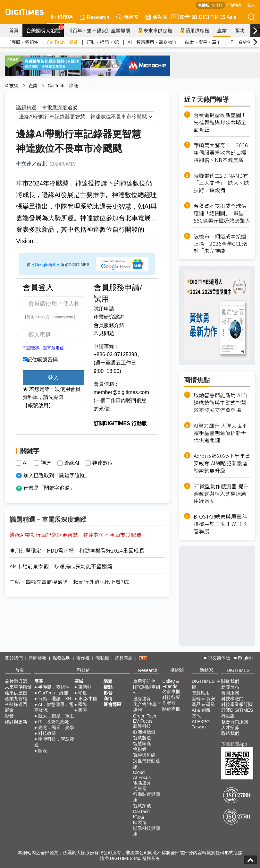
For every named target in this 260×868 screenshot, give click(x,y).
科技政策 (47, 733)
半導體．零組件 (23, 42)
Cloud (139, 772)
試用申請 (104, 309)
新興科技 (142, 726)
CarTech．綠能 (63, 42)
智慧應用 (201, 693)
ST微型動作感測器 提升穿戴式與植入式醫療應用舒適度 (221, 494)
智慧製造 (142, 738)
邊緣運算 (142, 699)
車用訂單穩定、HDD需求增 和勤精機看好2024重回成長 (77, 550)
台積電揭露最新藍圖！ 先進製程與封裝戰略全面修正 (222, 122)
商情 (108, 699)
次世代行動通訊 (147, 764)
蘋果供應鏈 (195, 30)
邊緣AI (72, 463)
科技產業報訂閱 (237, 704)
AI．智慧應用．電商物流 (152, 42)
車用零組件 (144, 681)
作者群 (169, 703)
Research (95, 17)
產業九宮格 (16, 699)
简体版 (217, 5)
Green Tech (145, 716)
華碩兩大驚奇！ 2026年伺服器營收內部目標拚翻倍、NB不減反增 (221, 153)
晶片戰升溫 (16, 681)
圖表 (43, 751)
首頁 (14, 30)
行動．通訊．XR (103, 42)
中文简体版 (219, 658)
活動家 (157, 17)
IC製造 (140, 822)
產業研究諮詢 (109, 317)
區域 (239, 30)
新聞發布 (38, 658)
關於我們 (14, 658)
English (245, 658)
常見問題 (104, 333)
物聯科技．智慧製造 (54, 742)
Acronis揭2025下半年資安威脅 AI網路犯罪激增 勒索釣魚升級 (222, 463)
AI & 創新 (201, 710)
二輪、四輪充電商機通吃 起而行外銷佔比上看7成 (69, 582)
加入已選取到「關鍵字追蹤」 (57, 475)
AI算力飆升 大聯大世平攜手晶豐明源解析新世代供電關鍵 (221, 433)
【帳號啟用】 (38, 405)
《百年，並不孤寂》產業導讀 (99, 30)
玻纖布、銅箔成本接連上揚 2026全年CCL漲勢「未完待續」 (221, 244)
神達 (46, 463)
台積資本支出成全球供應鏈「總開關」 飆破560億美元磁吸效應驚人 (222, 213)
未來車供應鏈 (155, 30)
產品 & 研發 (203, 704)
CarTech (141, 812)
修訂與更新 (16, 722)
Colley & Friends (171, 684)
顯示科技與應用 (147, 831)
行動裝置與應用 (147, 797)
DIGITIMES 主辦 (206, 684)
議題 (108, 681)
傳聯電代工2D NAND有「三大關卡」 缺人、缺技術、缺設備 (222, 183)
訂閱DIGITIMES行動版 (237, 713)
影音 (180, 17)
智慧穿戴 (142, 806)
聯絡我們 (230, 733)
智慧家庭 (142, 743)
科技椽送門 (16, 704)
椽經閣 (127, 17)
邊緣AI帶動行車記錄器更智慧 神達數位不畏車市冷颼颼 (75, 535)
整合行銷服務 (235, 722)
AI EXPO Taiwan (201, 724)
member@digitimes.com (121, 392)
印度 (83, 693)
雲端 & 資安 (203, 699)
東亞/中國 (88, 699)
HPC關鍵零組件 (147, 690)
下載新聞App (234, 744)
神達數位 (103, 463)
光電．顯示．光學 (56, 727)
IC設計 (140, 817)
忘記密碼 (31, 348)
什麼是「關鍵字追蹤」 (49, 488)
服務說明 (62, 658)
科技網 (62, 17)
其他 (196, 716)
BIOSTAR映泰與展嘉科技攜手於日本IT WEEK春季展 (220, 524)
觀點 (108, 687)
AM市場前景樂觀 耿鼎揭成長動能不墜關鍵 (61, 566)
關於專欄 (171, 709)
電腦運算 (142, 783)
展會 (9, 710)
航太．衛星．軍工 (203, 42)
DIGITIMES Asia (214, 17)
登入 (251, 5)
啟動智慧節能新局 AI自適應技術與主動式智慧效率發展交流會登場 (221, 403)
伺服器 (140, 788)
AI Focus (142, 778)
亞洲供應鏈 (144, 732)
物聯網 (140, 749)
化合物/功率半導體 (147, 707)
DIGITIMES (238, 670)
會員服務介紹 (109, 325)
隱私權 (102, 658)
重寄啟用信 (53, 348)
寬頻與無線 (144, 755)
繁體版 (204, 5)
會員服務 (230, 693)
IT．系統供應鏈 (54, 722)
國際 (83, 704)
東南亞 (85, 687)
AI (25, 463)
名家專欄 (171, 692)
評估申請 (233, 5)
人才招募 (230, 727)
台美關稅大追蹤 (45, 29)
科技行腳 (171, 697)
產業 (222, 30)
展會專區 (113, 704)
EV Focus (143, 721)
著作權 (83, 658)
